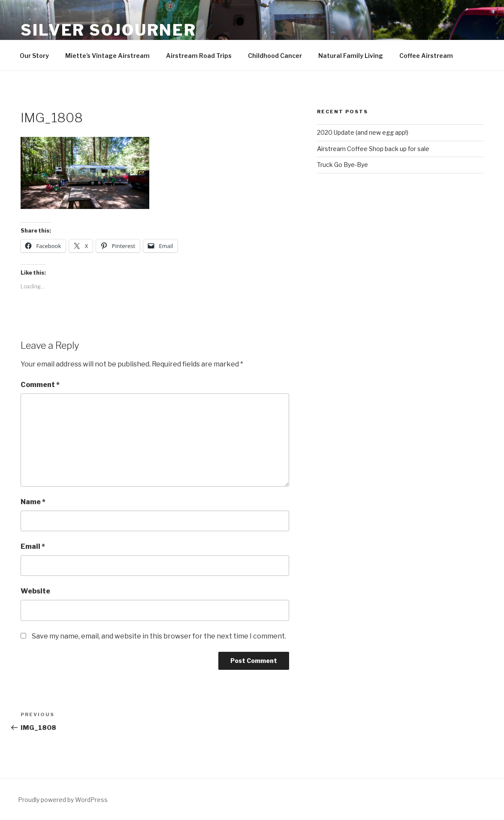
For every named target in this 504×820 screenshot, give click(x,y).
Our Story (34, 56)
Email (33, 546)
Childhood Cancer (275, 56)
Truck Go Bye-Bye (343, 165)
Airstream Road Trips (199, 56)
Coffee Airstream (426, 56)
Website (35, 591)
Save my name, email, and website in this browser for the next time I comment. (159, 636)
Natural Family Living (351, 56)
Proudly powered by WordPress (63, 800)
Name (33, 502)
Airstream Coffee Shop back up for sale (373, 149)
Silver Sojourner (109, 30)
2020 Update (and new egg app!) (363, 132)
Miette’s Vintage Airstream (107, 56)
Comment (40, 385)
